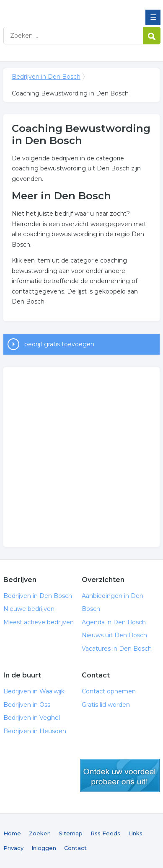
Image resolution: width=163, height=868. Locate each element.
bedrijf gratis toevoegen (59, 344)
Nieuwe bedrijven (29, 609)
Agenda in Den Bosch (114, 622)
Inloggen (44, 848)
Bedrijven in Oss (27, 705)
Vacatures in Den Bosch (117, 649)
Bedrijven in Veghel (32, 718)
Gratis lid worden (106, 705)
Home (12, 833)
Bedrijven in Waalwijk (34, 691)
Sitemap (71, 833)
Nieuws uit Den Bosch (114, 635)
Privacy (13, 848)
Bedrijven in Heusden (35, 731)
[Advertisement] (81, 457)
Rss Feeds (105, 833)
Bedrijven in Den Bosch (64, 10)
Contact (75, 848)
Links (135, 833)
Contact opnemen (109, 691)
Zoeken (40, 833)
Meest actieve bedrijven (39, 622)
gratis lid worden (120, 775)
